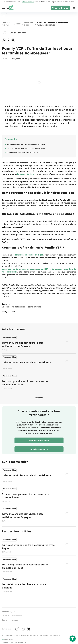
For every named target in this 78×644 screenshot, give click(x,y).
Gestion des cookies (10, 620)
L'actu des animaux (6, 24)
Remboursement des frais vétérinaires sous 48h (26, 144)
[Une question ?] (73, 639)
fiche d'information (28, 2)
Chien (19, 24)
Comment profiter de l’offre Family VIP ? (23, 152)
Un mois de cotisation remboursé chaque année (26, 148)
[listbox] (39, 363)
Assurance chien (28, 24)
